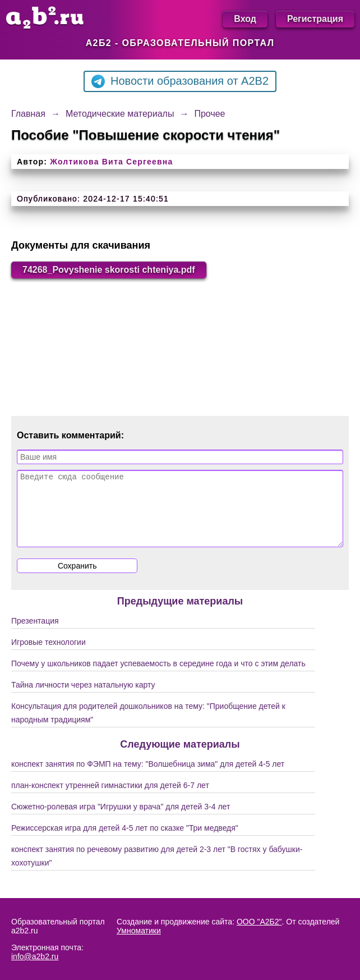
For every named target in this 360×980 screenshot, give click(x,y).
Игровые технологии (49, 656)
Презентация (35, 634)
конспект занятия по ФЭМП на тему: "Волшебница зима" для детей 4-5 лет (148, 777)
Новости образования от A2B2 (180, 81)
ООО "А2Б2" (259, 922)
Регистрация (315, 19)
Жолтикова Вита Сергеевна (111, 162)
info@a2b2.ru (35, 956)
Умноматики (139, 931)
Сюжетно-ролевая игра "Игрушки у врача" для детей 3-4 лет (121, 820)
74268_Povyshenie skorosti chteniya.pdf (109, 270)
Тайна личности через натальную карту (83, 698)
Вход (245, 19)
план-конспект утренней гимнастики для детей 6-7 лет (110, 799)
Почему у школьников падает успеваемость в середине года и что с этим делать (158, 677)
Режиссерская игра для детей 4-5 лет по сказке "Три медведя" (125, 841)
